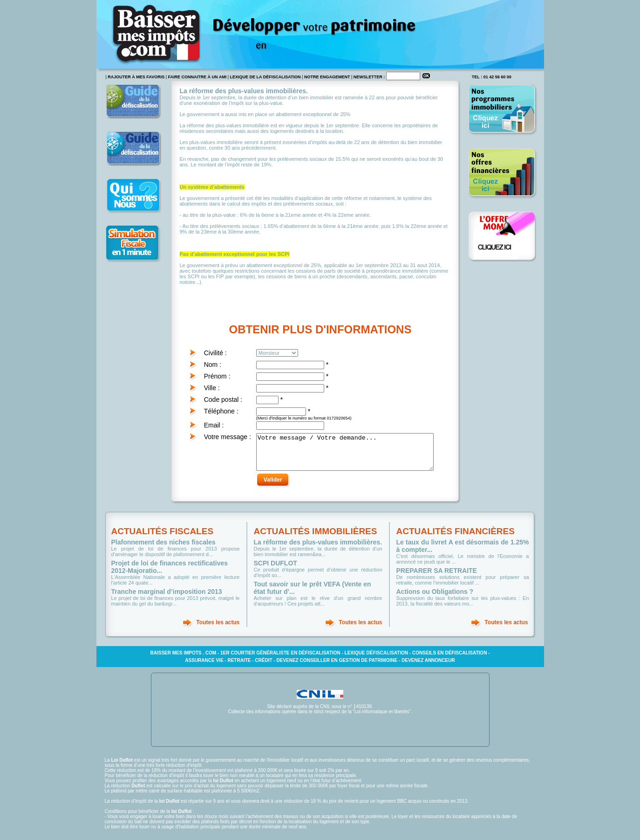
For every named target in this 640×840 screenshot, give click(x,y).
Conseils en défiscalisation (449, 660)
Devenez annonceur (428, 667)
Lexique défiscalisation (377, 660)
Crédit (263, 667)
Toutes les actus (218, 629)
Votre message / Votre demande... (354, 455)
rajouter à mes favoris (136, 77)
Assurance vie (204, 667)
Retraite (239, 667)
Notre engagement (327, 77)
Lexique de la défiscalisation (266, 77)
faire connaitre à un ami (197, 77)
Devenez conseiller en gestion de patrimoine (337, 667)
